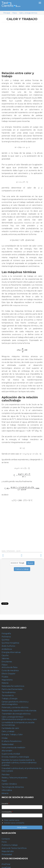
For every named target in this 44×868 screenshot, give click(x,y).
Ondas (5, 738)
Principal (7, 13)
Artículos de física (9, 667)
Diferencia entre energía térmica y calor (19, 719)
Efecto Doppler (9, 674)
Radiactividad (8, 744)
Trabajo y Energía (9, 699)
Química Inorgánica (10, 643)
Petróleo (6, 775)
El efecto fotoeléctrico (12, 741)
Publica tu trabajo (10, 845)
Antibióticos (7, 649)
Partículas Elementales (12, 689)
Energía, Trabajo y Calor (12, 735)
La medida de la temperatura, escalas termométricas (18, 724)
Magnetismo (7, 680)
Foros (4, 842)
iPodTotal (6, 864)
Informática (7, 790)
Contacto (6, 839)
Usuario (5, 804)
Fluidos (5, 677)
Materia (5, 683)
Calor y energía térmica (28, 13)
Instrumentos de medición (13, 748)
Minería (5, 793)
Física (15, 13)
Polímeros (6, 637)
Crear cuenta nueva (12, 820)
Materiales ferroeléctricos (13, 686)
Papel (4, 781)
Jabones (5, 658)
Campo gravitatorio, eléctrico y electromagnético (15, 703)
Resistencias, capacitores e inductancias (19, 711)
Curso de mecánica (10, 670)
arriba (22, 555)
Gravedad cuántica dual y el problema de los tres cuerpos (22, 770)
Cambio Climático (9, 784)
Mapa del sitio (8, 851)
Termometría (8, 696)
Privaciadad (7, 854)
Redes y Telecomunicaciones (14, 778)
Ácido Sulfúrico (8, 646)
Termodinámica (9, 692)
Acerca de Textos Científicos (14, 848)
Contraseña (7, 812)
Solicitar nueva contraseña (14, 823)
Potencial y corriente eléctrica (15, 707)
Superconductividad (11, 754)
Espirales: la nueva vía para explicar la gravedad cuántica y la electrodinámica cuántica (19, 763)
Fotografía (6, 634)
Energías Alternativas (11, 652)
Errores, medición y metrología (15, 757)
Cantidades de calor (10, 728)
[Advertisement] (22, 47)
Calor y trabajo (8, 731)
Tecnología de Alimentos (13, 787)
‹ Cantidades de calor (11, 555)
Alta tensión (7, 751)
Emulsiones (7, 662)
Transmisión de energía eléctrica (16, 714)
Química (5, 640)
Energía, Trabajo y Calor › (33, 555)
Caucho (5, 655)
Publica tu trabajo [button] (22, 569)
